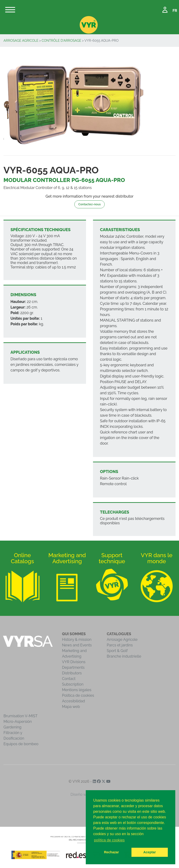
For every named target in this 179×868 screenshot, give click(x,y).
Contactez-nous (89, 204)
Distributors (72, 673)
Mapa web (71, 707)
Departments (73, 667)
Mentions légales (77, 690)
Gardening (12, 727)
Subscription (73, 684)
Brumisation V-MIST (21, 716)
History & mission (77, 640)
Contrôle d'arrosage (62, 40)
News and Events (77, 645)
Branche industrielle (124, 656)
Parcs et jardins (120, 645)
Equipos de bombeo (21, 744)
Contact (69, 679)
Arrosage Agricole (21, 40)
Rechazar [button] (111, 852)
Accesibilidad (73, 701)
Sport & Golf (117, 651)
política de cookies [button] (109, 840)
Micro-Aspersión (18, 722)
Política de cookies (78, 695)
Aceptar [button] (150, 852)
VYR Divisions (74, 662)
